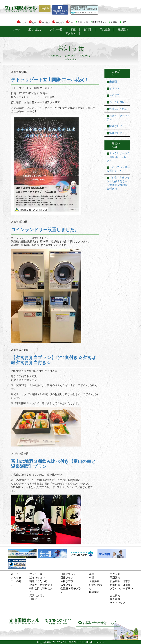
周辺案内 (115, 578)
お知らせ (16, 578)
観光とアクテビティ (41, 585)
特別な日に (116, 126)
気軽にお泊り (117, 133)
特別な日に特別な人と (41, 590)
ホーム (17, 30)
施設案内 (123, 30)
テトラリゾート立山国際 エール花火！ (118, 157)
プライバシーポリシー (121, 590)
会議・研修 (82, 22)
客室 (73, 30)
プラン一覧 (56, 30)
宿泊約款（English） (121, 585)
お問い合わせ (95, 587)
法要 (123, 22)
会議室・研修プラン (71, 590)
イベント (114, 88)
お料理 (88, 30)
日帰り (33, 599)
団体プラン (67, 578)
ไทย (70, 22)
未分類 (113, 82)
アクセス (70, 33)
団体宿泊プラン (98, 22)
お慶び (113, 22)
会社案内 (115, 596)
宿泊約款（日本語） (121, 581)
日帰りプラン (68, 574)
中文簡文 (44, 22)
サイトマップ (117, 603)
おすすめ (114, 95)
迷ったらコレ (117, 102)
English (45, 8)
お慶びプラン (68, 581)
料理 (92, 578)
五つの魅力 (35, 30)
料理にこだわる (118, 109)
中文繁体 (58, 22)
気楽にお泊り (37, 596)
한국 (32, 22)
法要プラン (67, 585)
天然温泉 (105, 30)
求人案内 (115, 599)
